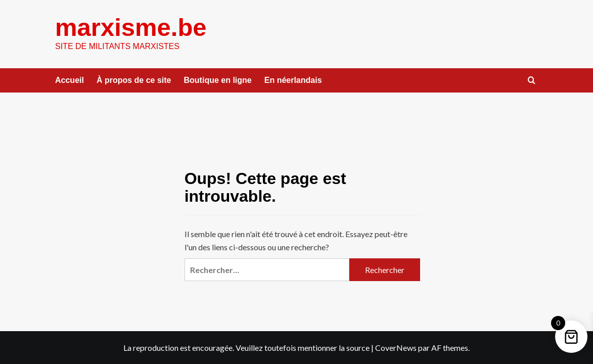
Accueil (70, 80)
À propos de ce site (134, 80)
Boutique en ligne (218, 80)
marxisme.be (131, 27)
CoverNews (396, 348)
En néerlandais (293, 80)
